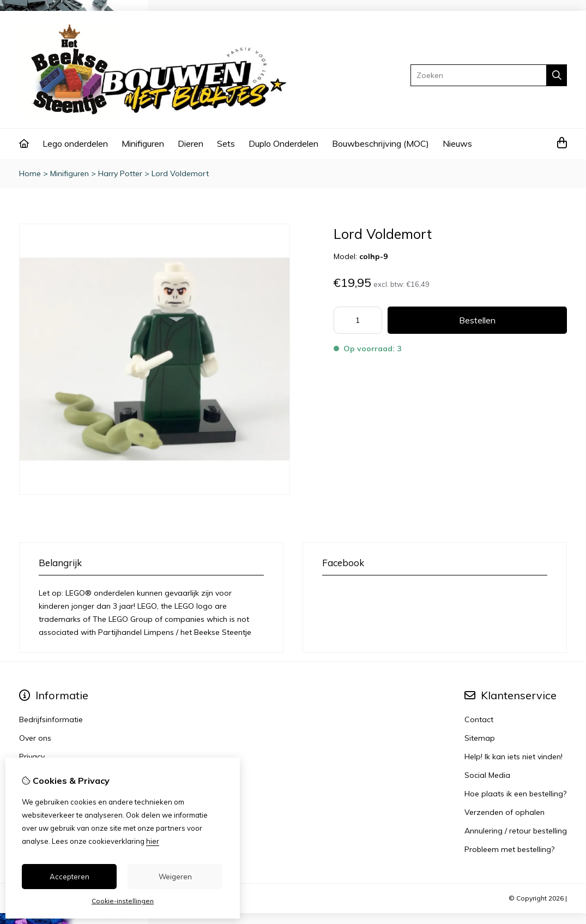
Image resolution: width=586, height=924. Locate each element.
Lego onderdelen (75, 143)
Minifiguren (143, 143)
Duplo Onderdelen (283, 143)
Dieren (191, 143)
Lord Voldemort (180, 173)
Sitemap (480, 738)
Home (30, 173)
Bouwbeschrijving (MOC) (380, 143)
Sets (226, 143)
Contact (479, 719)
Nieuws (457, 143)
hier (153, 841)
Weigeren (175, 877)
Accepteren (70, 877)
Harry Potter (120, 173)
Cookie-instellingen (123, 901)
